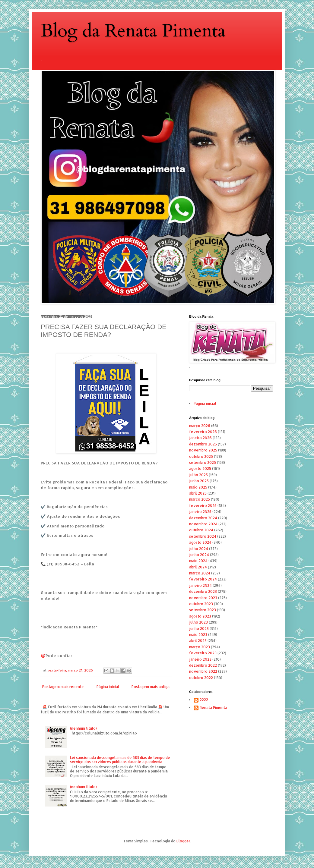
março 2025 (200, 499)
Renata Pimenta (213, 708)
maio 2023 (198, 635)
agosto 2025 (200, 469)
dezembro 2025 (203, 444)
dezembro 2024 (203, 518)
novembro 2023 (203, 598)
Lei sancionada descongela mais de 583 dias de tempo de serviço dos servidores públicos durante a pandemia (120, 760)
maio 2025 (198, 487)
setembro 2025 (203, 462)
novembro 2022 (203, 671)
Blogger (183, 841)
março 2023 (200, 647)
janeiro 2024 (200, 585)
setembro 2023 (203, 610)
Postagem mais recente (63, 687)
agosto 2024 (200, 542)
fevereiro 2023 (203, 653)
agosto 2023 (200, 616)
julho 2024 (199, 549)
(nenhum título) (83, 728)
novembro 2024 (203, 524)
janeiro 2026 (200, 438)
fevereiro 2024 (203, 579)
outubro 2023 (201, 604)
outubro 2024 (201, 530)
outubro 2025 (201, 456)
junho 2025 (199, 481)
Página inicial (108, 687)
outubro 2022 (201, 678)
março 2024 (200, 573)
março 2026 (200, 426)
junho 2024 (199, 555)
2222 (204, 700)
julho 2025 (198, 475)
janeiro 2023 (200, 659)
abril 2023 (198, 641)
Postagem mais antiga (151, 687)
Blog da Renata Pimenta (133, 31)
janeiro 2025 (200, 512)
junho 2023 (199, 629)
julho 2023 (198, 622)
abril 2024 (198, 567)
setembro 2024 (203, 536)
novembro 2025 (203, 450)
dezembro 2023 (203, 591)
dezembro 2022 (203, 665)
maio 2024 (198, 561)
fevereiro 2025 (203, 506)
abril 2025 (198, 493)
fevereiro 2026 (203, 432)
